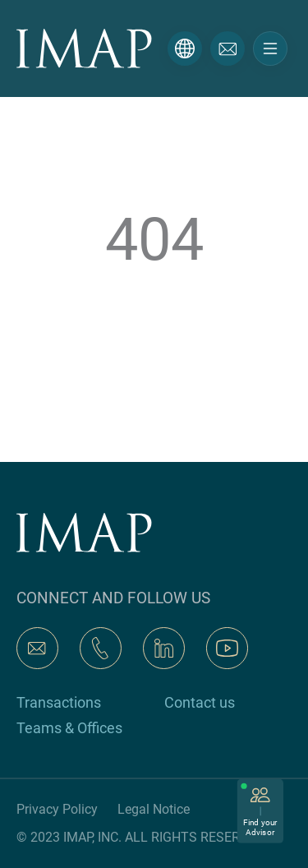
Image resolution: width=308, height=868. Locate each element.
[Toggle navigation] (270, 48)
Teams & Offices (69, 728)
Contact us (200, 702)
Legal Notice (154, 809)
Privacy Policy (57, 809)
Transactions (59, 702)
